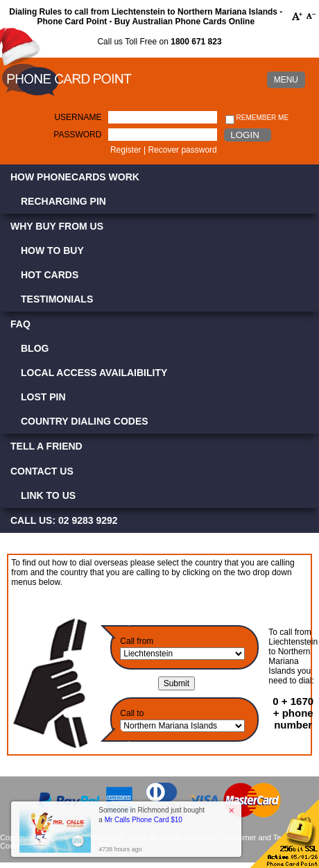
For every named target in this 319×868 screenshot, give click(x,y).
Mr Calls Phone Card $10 (144, 820)
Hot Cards (50, 275)
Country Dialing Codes (85, 421)
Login (244, 135)
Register (126, 150)
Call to (132, 713)
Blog (35, 348)
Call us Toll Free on (159, 42)
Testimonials (57, 299)
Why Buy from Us (57, 226)
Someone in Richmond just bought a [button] (152, 815)
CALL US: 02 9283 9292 (64, 520)
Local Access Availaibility (94, 373)
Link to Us (48, 495)
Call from (137, 641)
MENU (286, 80)
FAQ (20, 324)
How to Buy (52, 250)
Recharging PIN (63, 201)
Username (78, 117)
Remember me (257, 118)
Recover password (182, 150)
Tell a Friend (46, 446)
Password (77, 135)
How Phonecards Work (75, 177)
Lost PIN (43, 397)
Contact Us (42, 471)
